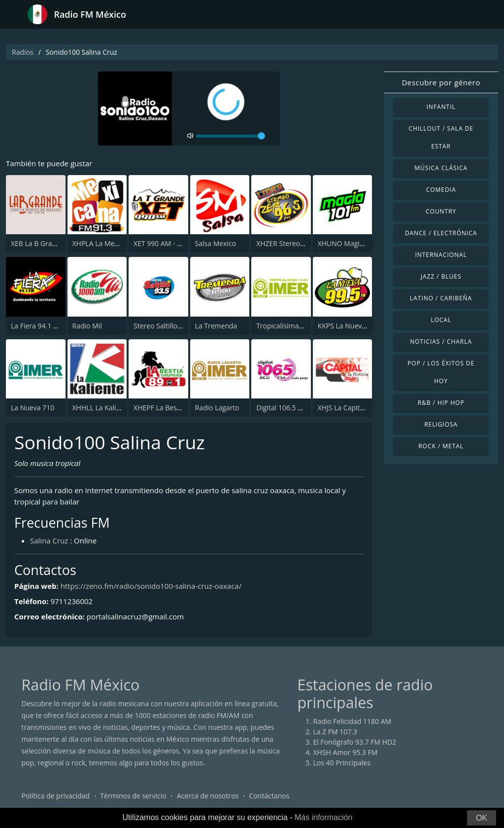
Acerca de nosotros (208, 796)
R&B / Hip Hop (441, 403)
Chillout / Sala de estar (441, 137)
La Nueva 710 (33, 408)
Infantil (441, 107)
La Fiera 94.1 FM (37, 326)
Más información (323, 817)
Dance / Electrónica (441, 233)
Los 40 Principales (342, 763)
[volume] (231, 136)
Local (441, 320)
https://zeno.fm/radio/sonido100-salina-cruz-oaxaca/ (151, 586)
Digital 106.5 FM (282, 408)
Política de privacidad (56, 796)
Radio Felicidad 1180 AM (353, 721)
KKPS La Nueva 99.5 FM (355, 326)
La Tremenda (216, 326)
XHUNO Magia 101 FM (353, 243)
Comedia (441, 190)
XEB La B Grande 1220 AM (52, 243)
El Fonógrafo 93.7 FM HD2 (355, 742)
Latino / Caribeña (441, 298)
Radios (23, 52)
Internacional (441, 255)
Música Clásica (441, 168)
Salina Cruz (49, 540)
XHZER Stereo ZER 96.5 (293, 243)
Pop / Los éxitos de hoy (441, 372)
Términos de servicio (133, 796)
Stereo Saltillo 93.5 (163, 326)
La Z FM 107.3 (336, 732)
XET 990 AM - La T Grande (175, 243)
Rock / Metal (441, 446)
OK (482, 818)
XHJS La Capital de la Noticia (362, 408)
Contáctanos (269, 796)
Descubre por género (441, 82)
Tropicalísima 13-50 (287, 326)
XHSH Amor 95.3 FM (346, 752)
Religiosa (441, 424)
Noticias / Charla (441, 342)
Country (441, 211)
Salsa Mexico (216, 243)
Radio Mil (87, 326)
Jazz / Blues (441, 276)
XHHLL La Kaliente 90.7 (109, 408)
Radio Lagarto (217, 408)
